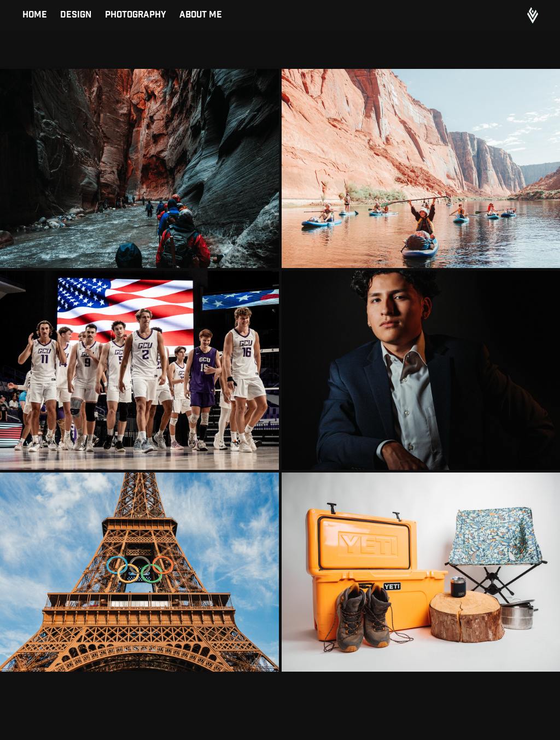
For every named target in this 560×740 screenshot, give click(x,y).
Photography (136, 15)
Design (76, 15)
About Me (201, 15)
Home (35, 15)
